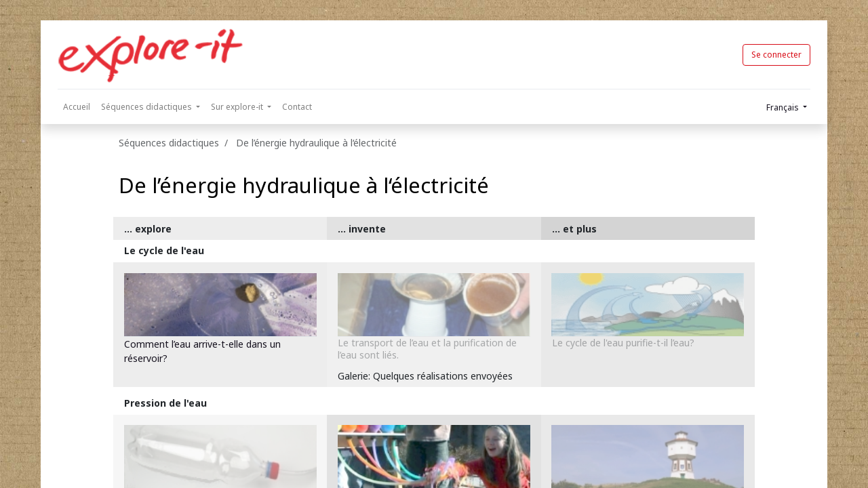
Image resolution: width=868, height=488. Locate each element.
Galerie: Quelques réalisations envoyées (425, 376)
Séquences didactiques (169, 143)
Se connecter (776, 55)
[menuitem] (77, 107)
